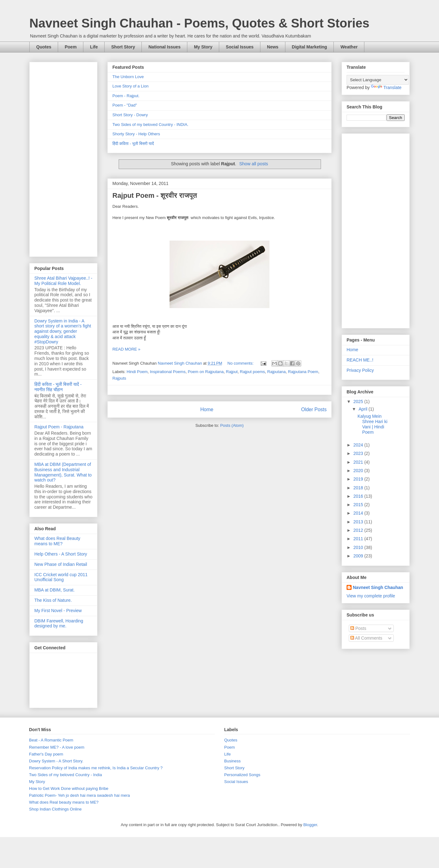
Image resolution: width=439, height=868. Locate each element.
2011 (359, 539)
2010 (359, 547)
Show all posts (254, 164)
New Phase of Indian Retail (61, 564)
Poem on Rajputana (206, 372)
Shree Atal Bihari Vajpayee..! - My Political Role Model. (63, 281)
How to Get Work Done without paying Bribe (69, 788)
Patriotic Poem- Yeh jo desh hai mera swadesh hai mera (79, 795)
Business (232, 761)
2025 (359, 402)
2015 (359, 505)
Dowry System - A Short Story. (56, 761)
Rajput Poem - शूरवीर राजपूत (155, 195)
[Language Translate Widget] (378, 80)
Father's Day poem (46, 754)
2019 (359, 479)
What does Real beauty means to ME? (64, 802)
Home (207, 409)
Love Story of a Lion (131, 86)
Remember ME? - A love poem (57, 747)
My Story (203, 47)
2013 (359, 522)
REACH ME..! (360, 360)
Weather (349, 47)
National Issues (164, 47)
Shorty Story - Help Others (136, 134)
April (363, 409)
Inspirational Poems (168, 372)
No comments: (241, 363)
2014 (359, 513)
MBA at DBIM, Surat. (54, 590)
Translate (386, 87)
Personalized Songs (242, 775)
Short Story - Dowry (130, 115)
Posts (358, 628)
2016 (359, 496)
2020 (359, 471)
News (273, 47)
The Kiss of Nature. (53, 600)
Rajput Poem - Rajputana (59, 427)
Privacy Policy (360, 370)
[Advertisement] (63, 158)
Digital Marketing (310, 47)
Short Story (123, 47)
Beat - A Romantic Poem (51, 740)
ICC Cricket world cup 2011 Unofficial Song (61, 577)
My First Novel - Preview (58, 611)
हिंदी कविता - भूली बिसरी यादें (133, 144)
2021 (359, 462)
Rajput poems (252, 372)
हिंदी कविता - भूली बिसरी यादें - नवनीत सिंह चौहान (58, 387)
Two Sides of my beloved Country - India (65, 775)
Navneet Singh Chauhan (378, 587)
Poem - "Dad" (125, 105)
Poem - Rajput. (126, 96)
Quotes (44, 47)
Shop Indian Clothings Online (55, 809)
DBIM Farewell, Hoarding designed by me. (59, 624)
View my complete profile (371, 596)
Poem (71, 47)
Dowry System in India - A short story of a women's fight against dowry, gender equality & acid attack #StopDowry (63, 331)
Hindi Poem (137, 372)
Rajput (232, 372)
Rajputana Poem (303, 372)
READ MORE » (126, 349)
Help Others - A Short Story (61, 554)
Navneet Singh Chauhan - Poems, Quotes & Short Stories (199, 23)
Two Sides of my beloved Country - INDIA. (150, 125)
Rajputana (276, 372)
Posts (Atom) (232, 425)
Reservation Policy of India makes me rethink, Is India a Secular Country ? (96, 768)
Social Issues (240, 47)
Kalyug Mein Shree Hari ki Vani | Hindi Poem (372, 424)
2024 (359, 445)
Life (94, 47)
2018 (359, 488)
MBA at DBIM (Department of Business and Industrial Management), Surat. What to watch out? (63, 472)
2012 (359, 530)
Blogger (310, 825)
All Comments (366, 638)
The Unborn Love (128, 77)
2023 (359, 453)
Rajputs (119, 378)
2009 (359, 556)
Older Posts (314, 409)
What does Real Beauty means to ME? (57, 541)
